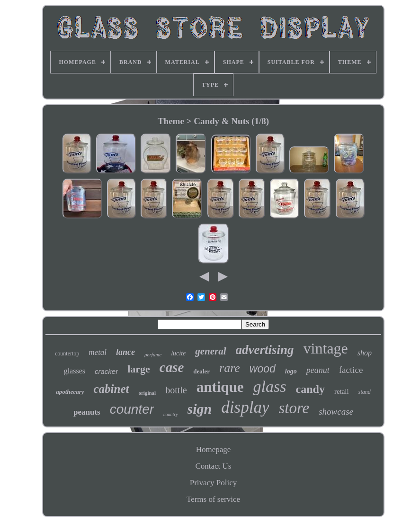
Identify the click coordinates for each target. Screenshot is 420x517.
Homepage (214, 449)
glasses (75, 371)
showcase (336, 412)
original (147, 393)
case (172, 367)
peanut (318, 370)
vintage (326, 348)
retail (342, 391)
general (210, 351)
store (294, 408)
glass (270, 386)
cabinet (111, 389)
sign (200, 409)
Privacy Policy (214, 483)
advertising (265, 350)
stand (365, 392)
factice (351, 370)
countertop (67, 354)
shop (365, 353)
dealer (201, 371)
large (139, 369)
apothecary (70, 392)
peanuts (87, 412)
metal (98, 352)
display (245, 407)
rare (230, 368)
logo (291, 371)
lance (125, 352)
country (171, 414)
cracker (106, 371)
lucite (178, 353)
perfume (153, 354)
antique (220, 387)
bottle (176, 390)
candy (310, 389)
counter (132, 409)
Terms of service (213, 499)
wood (263, 369)
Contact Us (213, 466)
